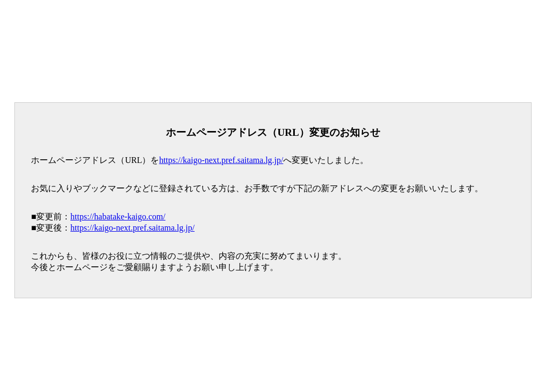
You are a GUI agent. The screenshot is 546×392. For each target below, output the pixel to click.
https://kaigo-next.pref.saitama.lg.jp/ (221, 160)
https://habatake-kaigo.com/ (118, 217)
